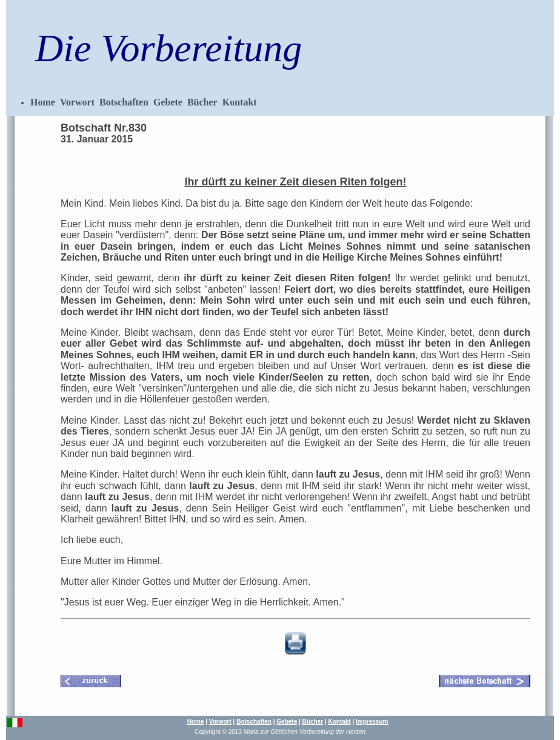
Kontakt (240, 102)
